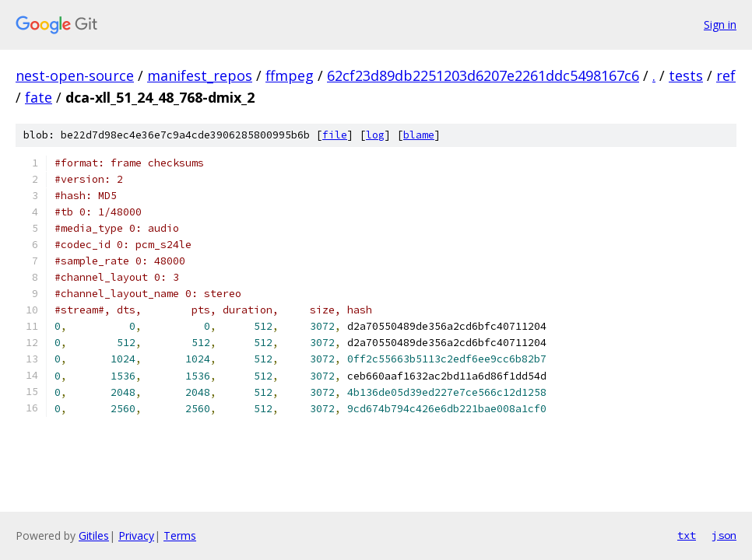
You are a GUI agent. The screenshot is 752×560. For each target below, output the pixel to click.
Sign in (720, 24)
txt (687, 535)
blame (419, 135)
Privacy (136, 535)
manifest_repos (200, 75)
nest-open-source (75, 75)
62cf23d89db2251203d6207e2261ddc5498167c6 (483, 75)
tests (686, 75)
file (335, 135)
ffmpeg (290, 75)
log (375, 135)
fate (39, 97)
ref (726, 75)
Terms (180, 535)
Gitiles (94, 535)
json (724, 535)
